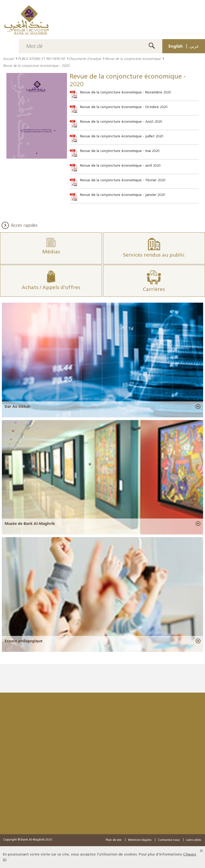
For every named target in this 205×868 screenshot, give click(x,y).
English (176, 46)
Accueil (8, 59)
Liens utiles (194, 840)
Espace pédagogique (23, 641)
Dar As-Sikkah (17, 406)
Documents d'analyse (85, 59)
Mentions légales (140, 840)
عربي (194, 46)
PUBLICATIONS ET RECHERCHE (42, 59)
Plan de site (114, 840)
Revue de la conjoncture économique (133, 59)
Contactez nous (169, 840)
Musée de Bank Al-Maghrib (30, 524)
